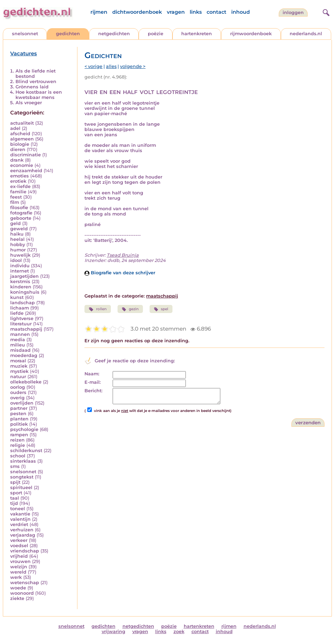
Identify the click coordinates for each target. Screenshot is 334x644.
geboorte (21, 218)
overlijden (22, 403)
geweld (19, 229)
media (18, 340)
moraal (18, 361)
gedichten (68, 34)
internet (20, 271)
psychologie (24, 429)
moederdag (24, 355)
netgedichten (114, 34)
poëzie (156, 34)
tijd (14, 503)
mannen (20, 334)
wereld (18, 572)
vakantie (20, 514)
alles (111, 66)
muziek (19, 366)
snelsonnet (25, 34)
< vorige (93, 66)
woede (18, 588)
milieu (18, 345)
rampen (19, 435)
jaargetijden (24, 276)
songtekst (22, 477)
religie (18, 445)
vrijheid (19, 556)
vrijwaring (114, 632)
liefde (17, 313)
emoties (20, 176)
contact (216, 12)
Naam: (92, 374)
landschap (23, 303)
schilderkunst (26, 451)
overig (17, 398)
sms (15, 466)
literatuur (21, 324)
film (15, 202)
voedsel (19, 546)
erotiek (18, 181)
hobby (18, 245)
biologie (20, 144)
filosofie (19, 208)
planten (19, 419)
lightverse (22, 318)
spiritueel (21, 487)
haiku (17, 234)
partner (19, 408)
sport (16, 493)
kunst (17, 297)
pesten (18, 414)
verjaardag (23, 535)
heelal (17, 239)
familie (18, 192)
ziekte (17, 598)
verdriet (19, 524)
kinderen (21, 287)
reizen (17, 440)
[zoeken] (325, 12)
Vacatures (24, 54)
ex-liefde (20, 186)
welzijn (19, 567)
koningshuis (25, 292)
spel (161, 309)
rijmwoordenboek (251, 34)
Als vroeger (29, 103)
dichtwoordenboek (137, 12)
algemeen (22, 139)
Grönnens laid (32, 87)
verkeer (19, 540)
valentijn (20, 519)
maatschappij (26, 329)
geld (15, 223)
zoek (179, 632)
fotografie (21, 213)
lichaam (20, 308)
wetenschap (25, 583)
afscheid (20, 134)
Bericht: (93, 391)
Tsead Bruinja (123, 255)
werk (16, 577)
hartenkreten (197, 34)
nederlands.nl (306, 34)
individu (20, 266)
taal (15, 498)
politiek (19, 424)
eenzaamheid (26, 171)
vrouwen (20, 561)
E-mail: (93, 382)
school (18, 456)
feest (16, 197)
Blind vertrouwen (36, 82)
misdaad (20, 350)
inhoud (241, 12)
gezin (130, 309)
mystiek (19, 371)
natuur (18, 377)
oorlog (18, 387)
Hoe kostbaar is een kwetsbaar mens (39, 95)
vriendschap (25, 551)
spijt (15, 482)
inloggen (293, 12)
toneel (18, 509)
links (196, 12)
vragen (176, 12)
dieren (18, 149)
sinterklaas (23, 461)
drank (17, 160)
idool (16, 260)
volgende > (133, 66)
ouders (18, 392)
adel (15, 128)
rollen (97, 309)
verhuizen (22, 530)
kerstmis (20, 282)
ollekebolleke (26, 382)
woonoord (22, 593)
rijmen (99, 12)
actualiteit (22, 123)
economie (22, 165)
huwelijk (20, 255)
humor (18, 250)
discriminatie (26, 155)
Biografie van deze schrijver (120, 273)
